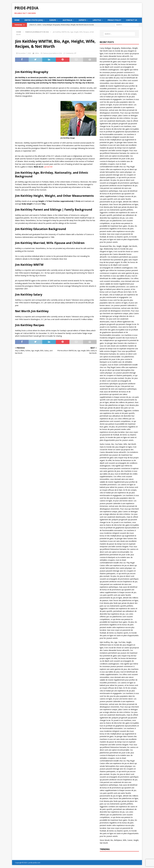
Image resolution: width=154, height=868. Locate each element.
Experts (82, 20)
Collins (37, 53)
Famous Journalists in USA (53, 53)
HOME (17, 20)
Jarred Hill (48, 167)
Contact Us (132, 20)
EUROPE (53, 20)
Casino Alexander (110, 56)
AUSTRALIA (67, 20)
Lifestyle (97, 20)
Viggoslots (104, 212)
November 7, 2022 (25, 53)
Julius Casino (123, 115)
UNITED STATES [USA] (34, 20)
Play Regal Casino (114, 367)
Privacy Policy (114, 20)
